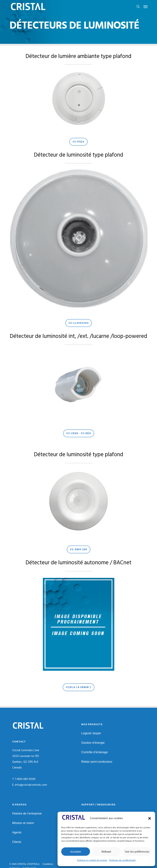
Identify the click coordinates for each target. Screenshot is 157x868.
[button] (150, 818)
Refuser (106, 852)
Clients (17, 842)
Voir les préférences (137, 852)
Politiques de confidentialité (122, 860)
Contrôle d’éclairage (94, 752)
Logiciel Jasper (91, 733)
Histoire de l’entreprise (27, 813)
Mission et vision (23, 823)
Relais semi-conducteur (97, 762)
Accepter (76, 852)
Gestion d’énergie (93, 743)
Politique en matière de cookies (92, 860)
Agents (17, 832)
